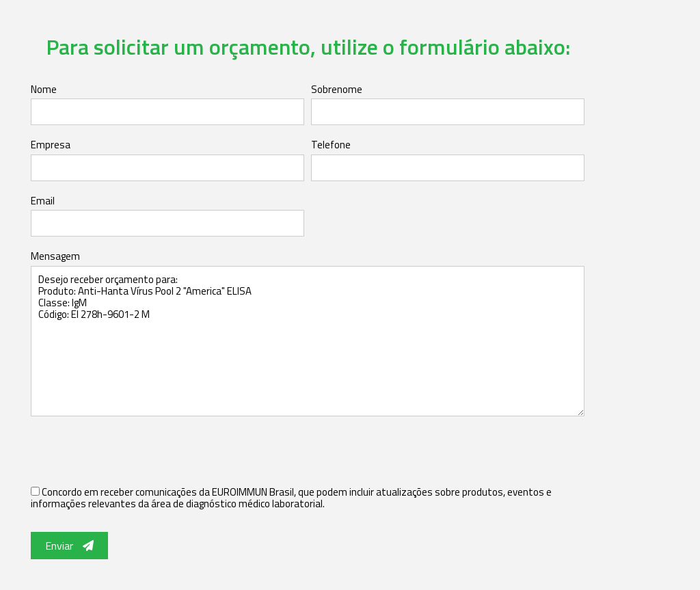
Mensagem (55, 256)
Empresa (51, 145)
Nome (44, 89)
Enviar (69, 546)
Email (43, 201)
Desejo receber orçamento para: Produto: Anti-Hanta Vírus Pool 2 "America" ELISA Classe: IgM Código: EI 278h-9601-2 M (308, 341)
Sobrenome (337, 89)
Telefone (331, 145)
